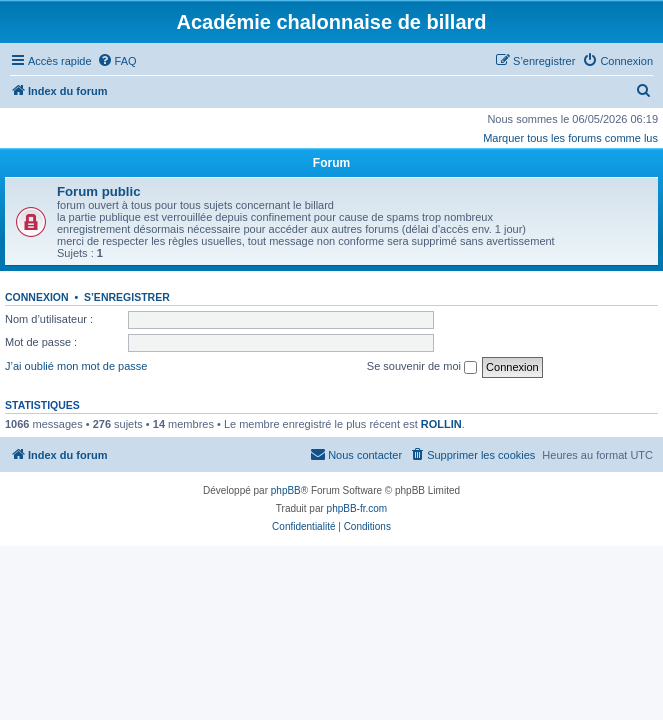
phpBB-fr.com (357, 508)
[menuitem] (117, 61)
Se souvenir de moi (422, 367)
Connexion (37, 297)
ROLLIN (441, 424)
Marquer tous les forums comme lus (570, 138)
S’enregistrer (127, 297)
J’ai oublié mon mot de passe (76, 366)
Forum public (99, 191)
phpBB (286, 490)
